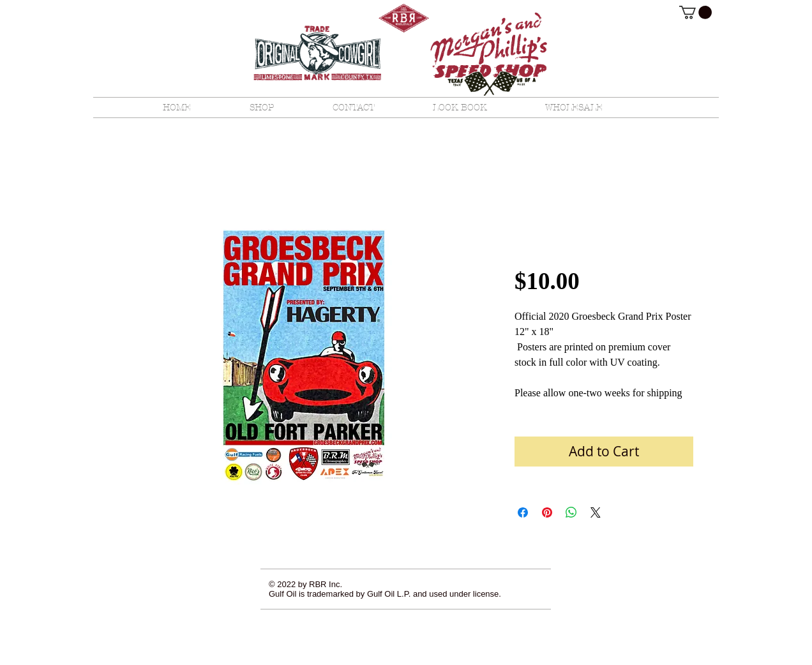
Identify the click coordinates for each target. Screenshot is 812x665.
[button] (695, 12)
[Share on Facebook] (523, 512)
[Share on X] (596, 512)
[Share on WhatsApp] (571, 512)
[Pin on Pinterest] (547, 512)
